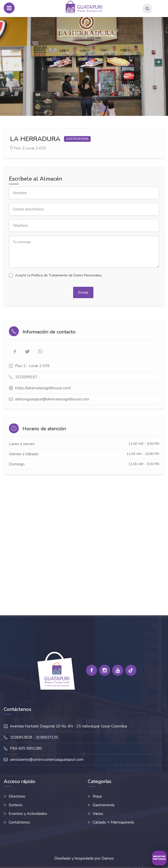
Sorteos (16, 805)
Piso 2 (19, 148)
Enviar (83, 292)
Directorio (17, 796)
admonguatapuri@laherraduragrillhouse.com (52, 399)
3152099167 (26, 377)
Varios (98, 814)
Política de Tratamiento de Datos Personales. (67, 275)
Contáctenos (19, 822)
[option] (84, 66)
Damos (108, 858)
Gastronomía (104, 805)
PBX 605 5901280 (26, 748)
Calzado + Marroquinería (113, 822)
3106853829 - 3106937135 (34, 737)
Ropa (97, 796)
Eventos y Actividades (28, 814)
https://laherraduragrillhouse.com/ (43, 388)
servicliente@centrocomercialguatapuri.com (47, 760)
